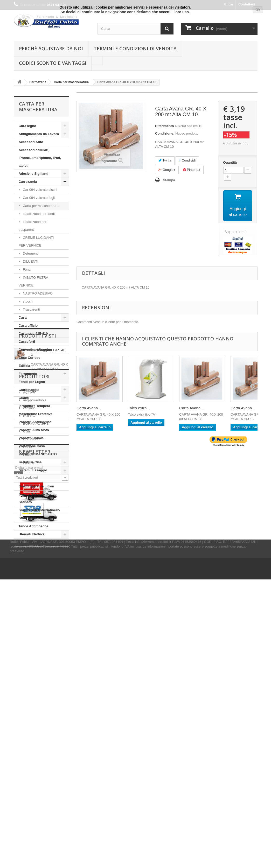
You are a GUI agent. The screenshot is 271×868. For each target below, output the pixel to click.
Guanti (24, 398)
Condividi (187, 160)
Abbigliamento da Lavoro (39, 134)
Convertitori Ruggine (35, 350)
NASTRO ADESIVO (37, 293)
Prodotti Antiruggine (35, 422)
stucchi (28, 301)
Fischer (28, 701)
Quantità (230, 162)
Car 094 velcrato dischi (40, 190)
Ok (258, 10)
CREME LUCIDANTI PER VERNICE (36, 241)
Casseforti (27, 342)
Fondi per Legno (32, 382)
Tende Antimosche (34, 526)
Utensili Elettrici (31, 534)
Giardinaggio (29, 390)
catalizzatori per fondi (38, 214)
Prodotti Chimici (32, 438)
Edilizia (25, 366)
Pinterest (192, 170)
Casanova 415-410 (33, 334)
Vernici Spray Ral (32, 542)
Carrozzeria (28, 182)
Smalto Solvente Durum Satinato (38, 498)
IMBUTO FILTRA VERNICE (33, 281)
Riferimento (164, 126)
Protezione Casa (32, 446)
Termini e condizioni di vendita (135, 48)
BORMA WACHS (36, 662)
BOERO (29, 654)
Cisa (26, 670)
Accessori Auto (31, 142)
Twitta (165, 160)
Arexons (29, 646)
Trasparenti (31, 309)
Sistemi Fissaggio (33, 470)
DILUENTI (30, 261)
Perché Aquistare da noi (51, 48)
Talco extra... (139, 408)
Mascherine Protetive (36, 414)
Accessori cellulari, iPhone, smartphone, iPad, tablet (40, 158)
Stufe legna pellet (33, 518)
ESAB (27, 685)
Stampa (169, 180)
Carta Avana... (89, 408)
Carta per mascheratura (40, 206)
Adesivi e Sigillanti (34, 174)
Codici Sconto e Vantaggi (53, 63)
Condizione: (165, 133)
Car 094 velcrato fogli (38, 198)
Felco (27, 693)
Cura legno (27, 126)
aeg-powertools (34, 639)
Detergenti (30, 253)
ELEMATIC (31, 678)
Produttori (34, 617)
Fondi (27, 269)
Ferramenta (28, 374)
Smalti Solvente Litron (36, 486)
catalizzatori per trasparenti (33, 226)
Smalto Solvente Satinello (39, 510)
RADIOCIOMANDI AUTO (38, 454)
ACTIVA (29, 631)
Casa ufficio (28, 325)
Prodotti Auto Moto (34, 430)
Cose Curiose (30, 358)
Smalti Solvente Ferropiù (39, 478)
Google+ (167, 170)
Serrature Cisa (30, 462)
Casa (23, 317)
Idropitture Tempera (34, 406)
